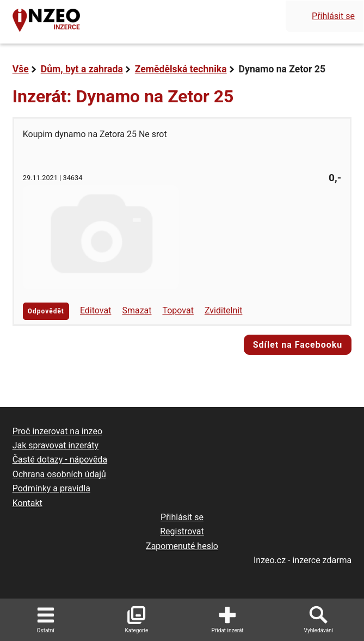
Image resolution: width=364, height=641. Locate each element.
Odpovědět (46, 311)
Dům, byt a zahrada (82, 69)
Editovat (96, 310)
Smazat (137, 310)
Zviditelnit (224, 310)
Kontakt (27, 503)
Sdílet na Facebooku (298, 345)
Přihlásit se (333, 16)
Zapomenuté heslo (182, 546)
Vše (21, 69)
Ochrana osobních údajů (59, 474)
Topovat (178, 310)
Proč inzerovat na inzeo (57, 431)
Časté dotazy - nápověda (60, 460)
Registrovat (182, 531)
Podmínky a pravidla (51, 488)
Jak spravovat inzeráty (55, 445)
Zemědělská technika (181, 69)
